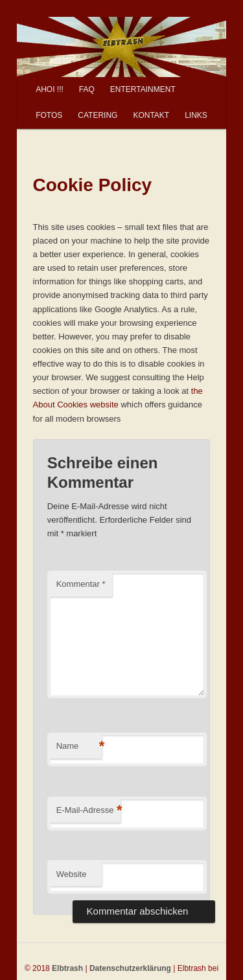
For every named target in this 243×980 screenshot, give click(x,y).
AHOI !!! (50, 89)
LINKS (196, 115)
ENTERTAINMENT (143, 89)
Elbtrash (67, 968)
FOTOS (49, 115)
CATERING (98, 115)
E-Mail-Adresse (88, 811)
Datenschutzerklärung (130, 968)
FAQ (87, 89)
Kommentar (81, 584)
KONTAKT (151, 115)
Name (79, 746)
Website (72, 874)
